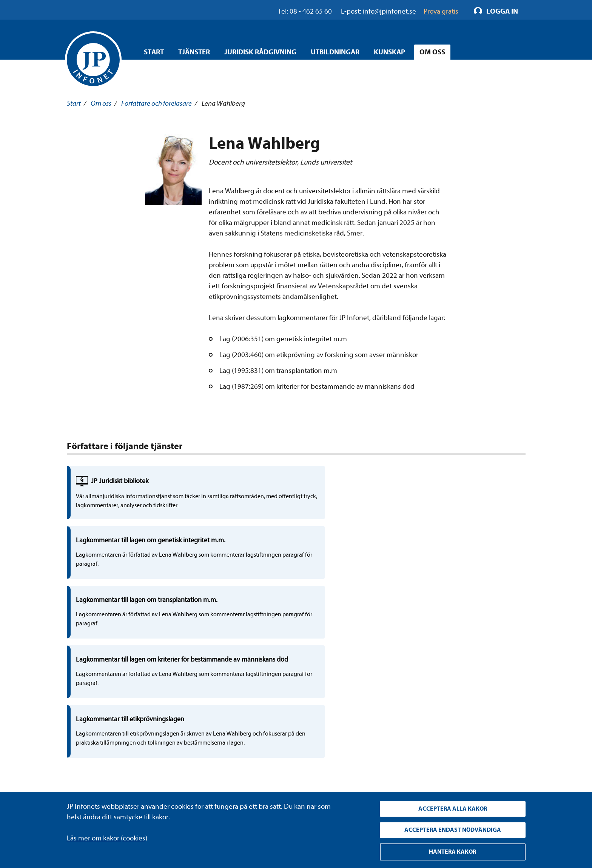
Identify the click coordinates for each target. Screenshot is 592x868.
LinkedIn (378, 720)
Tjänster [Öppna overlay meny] (194, 52)
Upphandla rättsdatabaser (246, 734)
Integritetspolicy (232, 720)
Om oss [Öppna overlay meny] (432, 52)
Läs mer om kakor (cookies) (107, 835)
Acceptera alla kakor (453, 806)
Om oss (101, 103)
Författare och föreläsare (156, 103)
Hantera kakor (452, 851)
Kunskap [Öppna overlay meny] (389, 52)
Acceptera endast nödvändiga (453, 828)
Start (154, 52)
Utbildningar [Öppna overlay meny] (335, 52)
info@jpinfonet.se (93, 776)
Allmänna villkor (231, 748)
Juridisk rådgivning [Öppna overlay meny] (260, 52)
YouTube (378, 734)
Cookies (219, 762)
